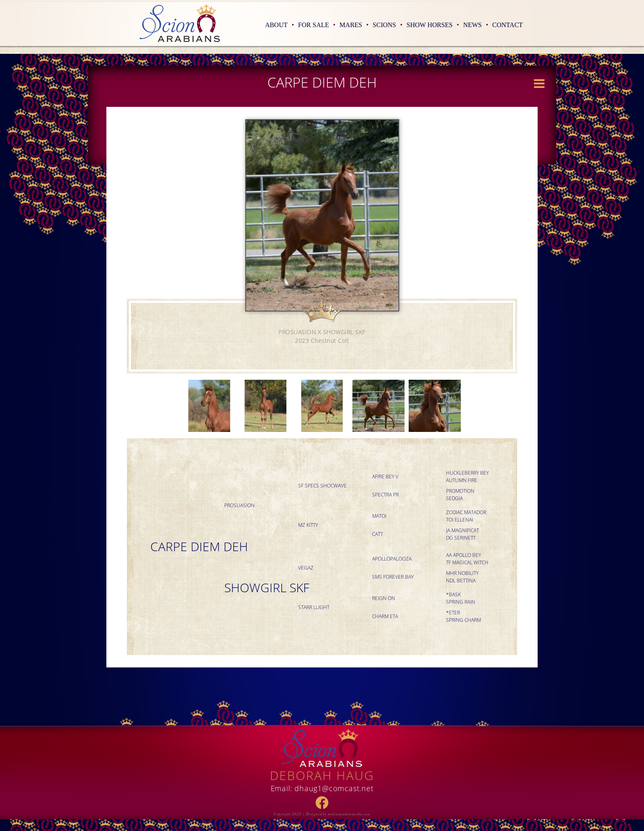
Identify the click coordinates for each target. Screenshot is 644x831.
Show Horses (433, 25)
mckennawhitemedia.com (349, 814)
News (476, 25)
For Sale (317, 25)
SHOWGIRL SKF (267, 587)
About (279, 25)
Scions (388, 25)
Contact (508, 25)
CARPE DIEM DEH (199, 546)
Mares (354, 25)
